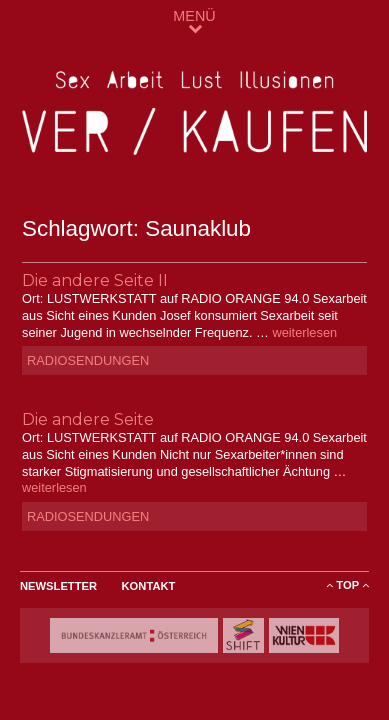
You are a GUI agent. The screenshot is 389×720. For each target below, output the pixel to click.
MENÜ (194, 21)
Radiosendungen (88, 360)
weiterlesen (304, 332)
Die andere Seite (88, 419)
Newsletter (58, 586)
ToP (347, 585)
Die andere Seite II (95, 280)
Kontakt (149, 586)
